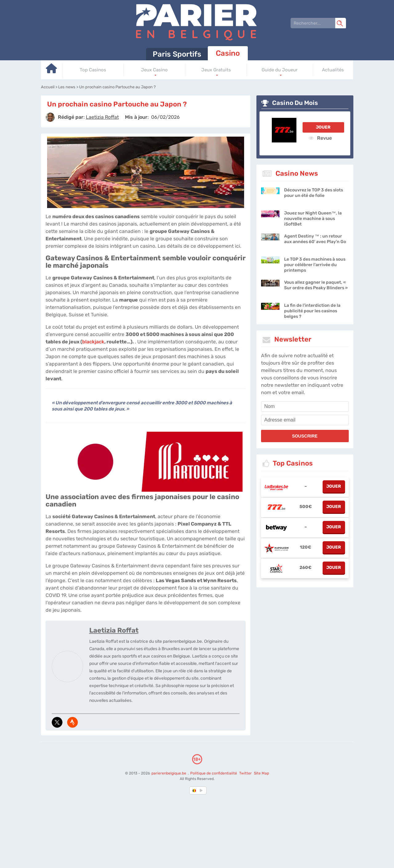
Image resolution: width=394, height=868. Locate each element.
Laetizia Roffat (114, 630)
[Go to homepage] (52, 71)
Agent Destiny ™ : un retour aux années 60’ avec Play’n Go (315, 239)
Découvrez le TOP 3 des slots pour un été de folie (314, 193)
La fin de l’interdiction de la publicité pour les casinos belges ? (312, 311)
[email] (305, 420)
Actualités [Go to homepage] (333, 70)
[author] (50, 117)
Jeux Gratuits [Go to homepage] (216, 70)
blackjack (93, 342)
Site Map (261, 773)
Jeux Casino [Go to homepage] (154, 70)
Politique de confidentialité (214, 773)
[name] (305, 406)
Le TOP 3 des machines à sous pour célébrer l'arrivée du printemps (315, 265)
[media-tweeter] (57, 722)
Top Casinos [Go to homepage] (93, 70)
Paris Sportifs (177, 54)
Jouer (323, 127)
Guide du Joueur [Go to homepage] (280, 70)
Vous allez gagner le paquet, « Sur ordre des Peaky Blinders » (316, 285)
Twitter (245, 773)
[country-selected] (195, 790)
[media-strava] (72, 722)
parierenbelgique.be (169, 773)
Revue (320, 138)
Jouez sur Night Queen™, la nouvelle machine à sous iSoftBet (313, 219)
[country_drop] (202, 790)
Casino (228, 53)
